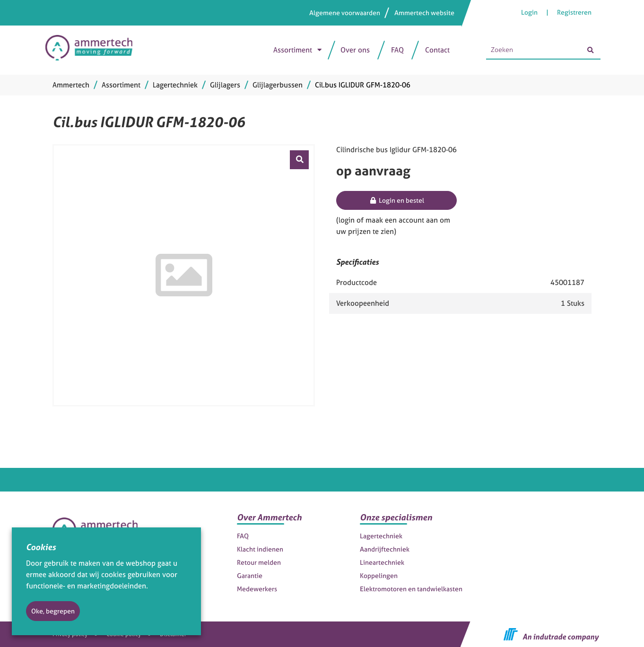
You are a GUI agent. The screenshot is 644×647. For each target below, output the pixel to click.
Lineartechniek (382, 562)
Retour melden (259, 562)
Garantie (250, 575)
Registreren (574, 12)
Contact (437, 50)
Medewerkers (257, 589)
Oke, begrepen (53, 611)
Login (530, 12)
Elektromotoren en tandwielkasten (411, 589)
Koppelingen (379, 575)
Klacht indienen (260, 549)
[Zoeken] (590, 50)
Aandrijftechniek (385, 549)
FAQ (397, 50)
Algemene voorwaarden (345, 13)
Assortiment (293, 50)
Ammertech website (424, 13)
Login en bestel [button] (396, 200)
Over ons (355, 50)
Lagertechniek (381, 536)
